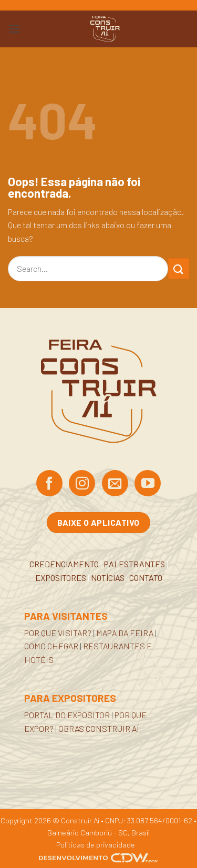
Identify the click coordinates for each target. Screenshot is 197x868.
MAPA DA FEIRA (125, 633)
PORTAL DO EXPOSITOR (67, 715)
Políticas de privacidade (96, 845)
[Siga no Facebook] (49, 484)
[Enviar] (179, 268)
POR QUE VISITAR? (58, 633)
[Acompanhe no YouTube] (148, 484)
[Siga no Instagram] (82, 484)
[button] (14, 29)
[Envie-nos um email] (115, 484)
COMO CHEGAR (51, 646)
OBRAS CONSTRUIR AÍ (99, 728)
